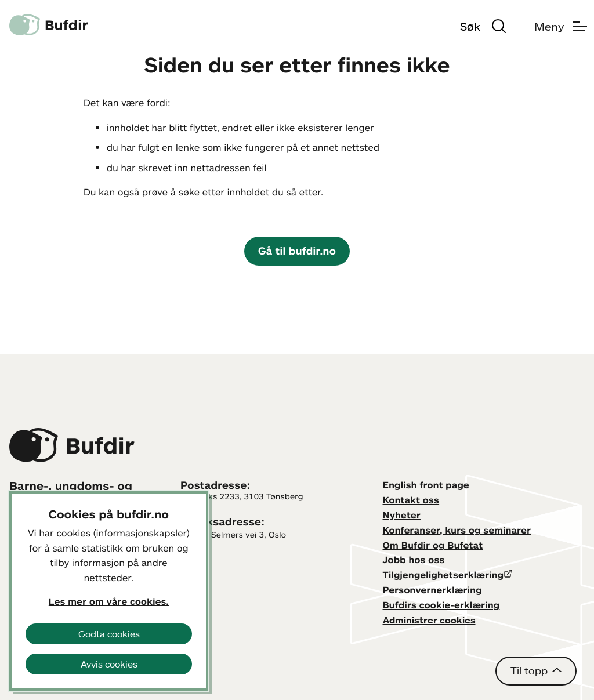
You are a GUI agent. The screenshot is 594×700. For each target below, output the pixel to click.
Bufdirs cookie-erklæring (441, 605)
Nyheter (402, 515)
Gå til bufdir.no (297, 251)
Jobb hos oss (414, 560)
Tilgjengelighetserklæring (443, 575)
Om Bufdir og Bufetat (433, 545)
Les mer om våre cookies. (109, 601)
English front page (426, 485)
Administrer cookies (429, 620)
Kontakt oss (411, 500)
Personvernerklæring (432, 590)
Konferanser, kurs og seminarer (457, 530)
